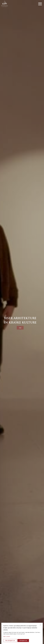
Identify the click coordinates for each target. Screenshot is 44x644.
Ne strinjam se (10, 640)
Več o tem (7, 637)
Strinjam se (23, 640)
